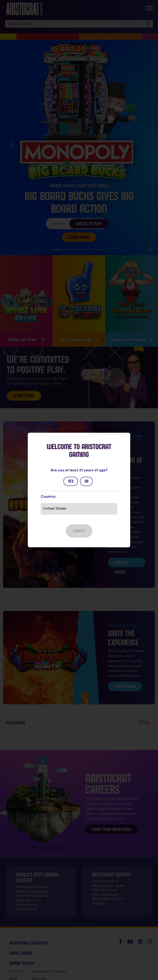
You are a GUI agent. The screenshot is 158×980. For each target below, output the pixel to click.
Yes (71, 481)
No (86, 481)
